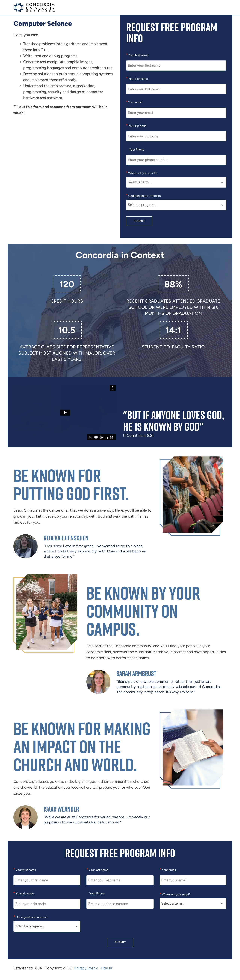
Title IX (106, 968)
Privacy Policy (86, 968)
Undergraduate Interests (144, 196)
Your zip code (137, 126)
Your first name (138, 55)
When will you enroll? (142, 173)
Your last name (138, 79)
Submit (139, 221)
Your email (135, 102)
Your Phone (137, 149)
